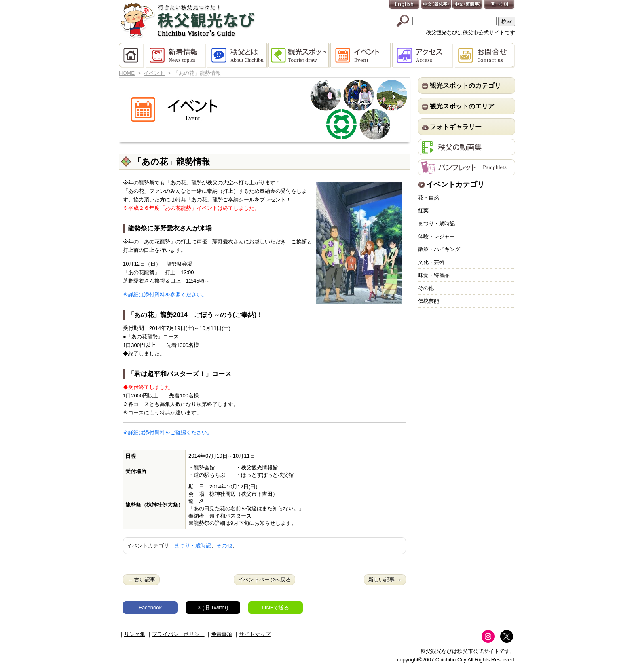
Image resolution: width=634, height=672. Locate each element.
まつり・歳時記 (193, 546)
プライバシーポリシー (178, 634)
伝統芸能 (429, 301)
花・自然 (429, 198)
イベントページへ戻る (264, 580)
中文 (436, 5)
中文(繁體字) (468, 5)
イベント (361, 55)
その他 (224, 546)
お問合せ (485, 55)
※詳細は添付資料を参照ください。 (165, 295)
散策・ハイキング (439, 249)
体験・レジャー (436, 236)
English (405, 5)
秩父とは (238, 55)
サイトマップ (255, 634)
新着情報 (176, 55)
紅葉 (423, 210)
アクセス (423, 55)
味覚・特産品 (434, 275)
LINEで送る (276, 608)
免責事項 (222, 634)
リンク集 (135, 634)
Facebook (150, 608)
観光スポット (299, 55)
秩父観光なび (188, 21)
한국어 (499, 5)
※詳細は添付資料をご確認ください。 (168, 432)
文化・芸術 (431, 262)
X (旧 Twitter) (213, 608)
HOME (132, 55)
